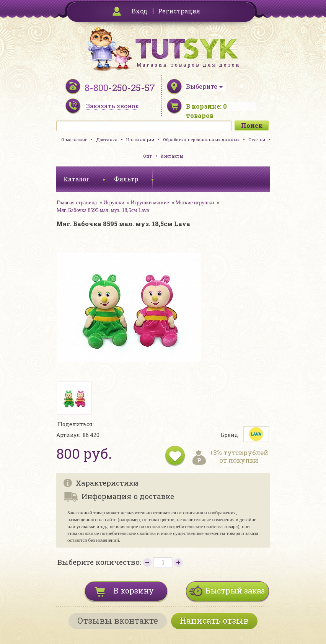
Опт (148, 156)
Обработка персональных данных (201, 139)
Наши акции (140, 139)
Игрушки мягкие (150, 203)
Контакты (172, 156)
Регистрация (179, 11)
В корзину (134, 590)
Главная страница (77, 203)
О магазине (74, 139)
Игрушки (114, 203)
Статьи (257, 139)
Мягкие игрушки (195, 203)
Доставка (107, 139)
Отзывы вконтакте (118, 620)
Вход (139, 11)
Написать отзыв (214, 620)
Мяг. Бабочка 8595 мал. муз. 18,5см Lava (103, 210)
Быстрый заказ (235, 590)
